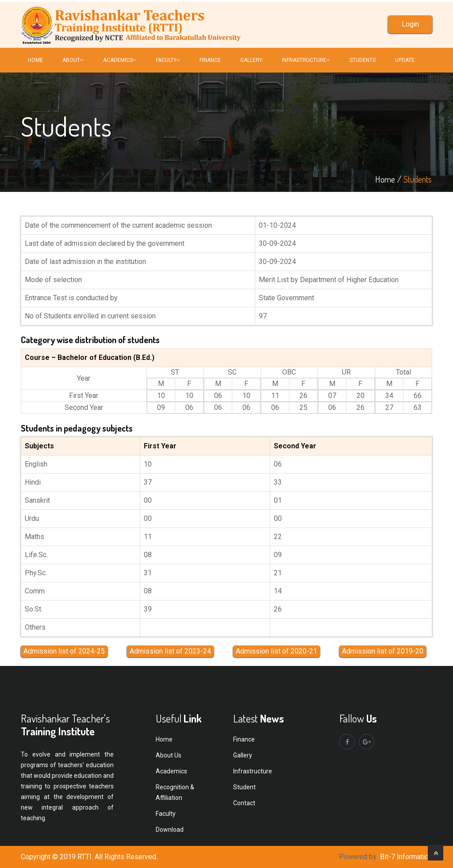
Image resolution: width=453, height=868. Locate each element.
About (73, 60)
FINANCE (210, 60)
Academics (120, 60)
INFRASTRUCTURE (306, 60)
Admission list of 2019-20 (383, 651)
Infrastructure (253, 771)
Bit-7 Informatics (406, 857)
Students (363, 60)
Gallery (251, 60)
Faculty (166, 814)
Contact (244, 803)
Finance (244, 739)
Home (35, 60)
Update (405, 60)
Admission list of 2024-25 (64, 651)
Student (244, 787)
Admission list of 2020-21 (276, 651)
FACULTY (168, 60)
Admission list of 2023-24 (170, 651)
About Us (169, 755)
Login (410, 24)
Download (170, 830)
